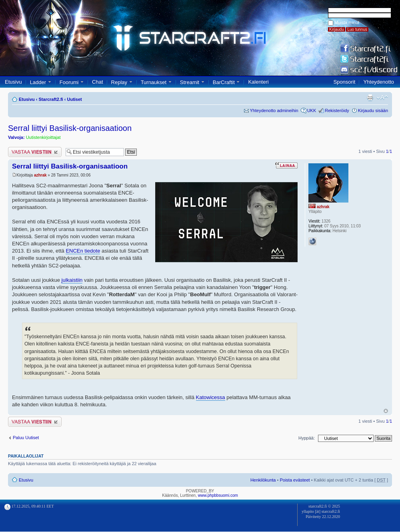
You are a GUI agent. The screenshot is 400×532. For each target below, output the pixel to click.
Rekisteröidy (337, 110)
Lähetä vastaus (35, 152)
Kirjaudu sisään (373, 110)
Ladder (38, 82)
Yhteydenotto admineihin (274, 110)
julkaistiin (72, 280)
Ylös (386, 411)
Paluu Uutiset (26, 438)
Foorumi (69, 82)
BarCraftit (224, 82)
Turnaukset (154, 82)
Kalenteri (258, 82)
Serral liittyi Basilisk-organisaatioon (70, 128)
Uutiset (74, 99)
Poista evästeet (295, 480)
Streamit (190, 82)
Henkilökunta (263, 480)
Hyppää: (307, 438)
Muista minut (347, 22)
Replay (119, 82)
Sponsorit (344, 82)
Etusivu (13, 82)
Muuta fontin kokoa (382, 98)
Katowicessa (211, 397)
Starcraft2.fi (51, 99)
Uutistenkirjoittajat (43, 137)
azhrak (40, 175)
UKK (312, 110)
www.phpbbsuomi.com (218, 495)
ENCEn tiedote (83, 251)
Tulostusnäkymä (370, 98)
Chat (97, 82)
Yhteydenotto (379, 82)
